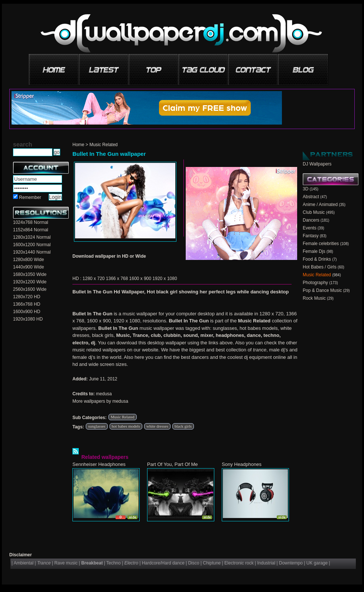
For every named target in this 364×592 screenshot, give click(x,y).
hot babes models (126, 426)
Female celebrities (321, 244)
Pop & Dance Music (322, 290)
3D (305, 189)
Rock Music (314, 298)
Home (78, 145)
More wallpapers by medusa (100, 401)
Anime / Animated (320, 205)
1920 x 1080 (165, 279)
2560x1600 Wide (30, 289)
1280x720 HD (27, 297)
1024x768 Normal (31, 222)
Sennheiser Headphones (99, 464)
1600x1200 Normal (32, 245)
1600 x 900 (140, 279)
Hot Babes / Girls (320, 267)
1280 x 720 (93, 279)
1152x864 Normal (31, 230)
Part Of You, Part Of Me (173, 464)
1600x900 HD (27, 312)
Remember (30, 197)
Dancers (311, 220)
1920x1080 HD (28, 319)
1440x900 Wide (28, 267)
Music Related (104, 145)
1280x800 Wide (28, 260)
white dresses (157, 426)
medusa (104, 394)
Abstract (311, 197)
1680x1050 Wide (30, 274)
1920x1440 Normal (32, 252)
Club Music (314, 212)
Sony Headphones (242, 464)
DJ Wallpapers (317, 164)
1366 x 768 (117, 279)
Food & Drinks (317, 259)
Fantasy (311, 236)
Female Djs (314, 251)
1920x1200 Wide (30, 282)
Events (310, 228)
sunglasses (97, 426)
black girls (183, 426)
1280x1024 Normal (32, 237)
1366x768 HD (27, 304)
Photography (315, 283)
